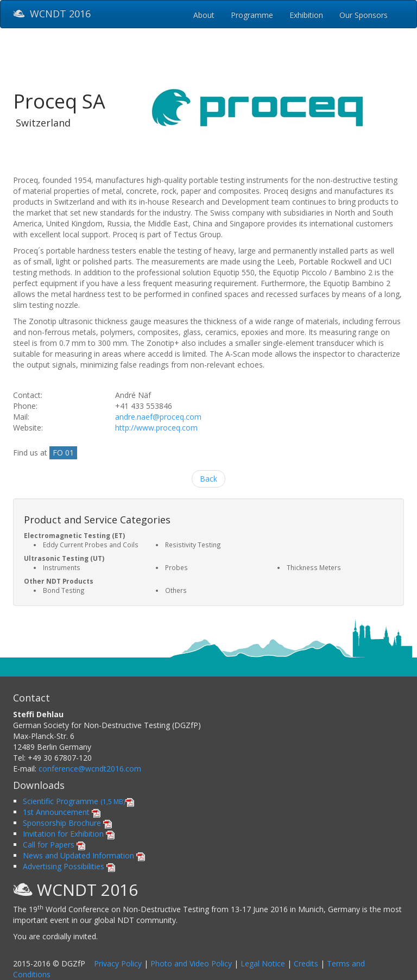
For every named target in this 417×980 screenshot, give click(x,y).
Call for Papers (54, 845)
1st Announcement (62, 812)
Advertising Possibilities (69, 866)
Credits (306, 963)
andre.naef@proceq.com (158, 417)
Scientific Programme (78, 801)
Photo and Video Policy (191, 963)
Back (208, 479)
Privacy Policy (118, 963)
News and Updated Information (84, 855)
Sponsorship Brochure (67, 823)
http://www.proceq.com (156, 428)
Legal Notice (263, 963)
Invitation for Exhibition (69, 834)
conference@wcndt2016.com (90, 769)
